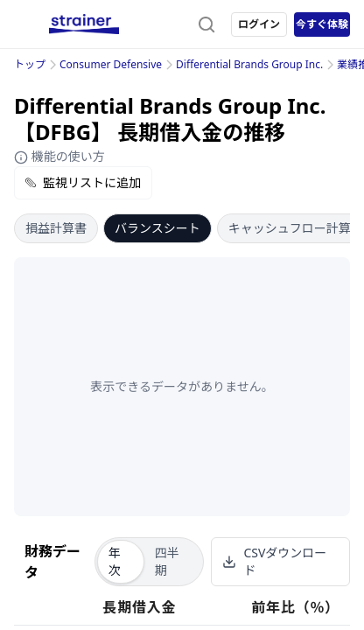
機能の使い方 (59, 156)
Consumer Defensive (111, 64)
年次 (115, 561)
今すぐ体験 (322, 24)
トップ (30, 64)
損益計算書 (56, 228)
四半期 (167, 561)
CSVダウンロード (274, 561)
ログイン (259, 24)
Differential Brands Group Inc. (249, 64)
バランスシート (157, 228)
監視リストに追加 (83, 182)
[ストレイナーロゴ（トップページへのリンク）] (84, 24)
